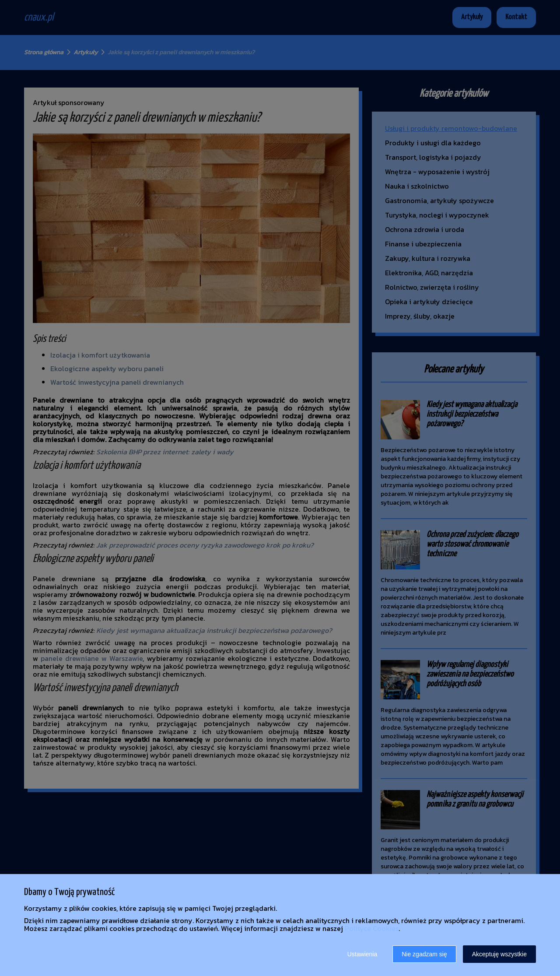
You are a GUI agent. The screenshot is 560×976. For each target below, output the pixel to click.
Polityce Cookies (372, 928)
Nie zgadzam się (424, 954)
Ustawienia (362, 954)
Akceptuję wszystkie (499, 954)
